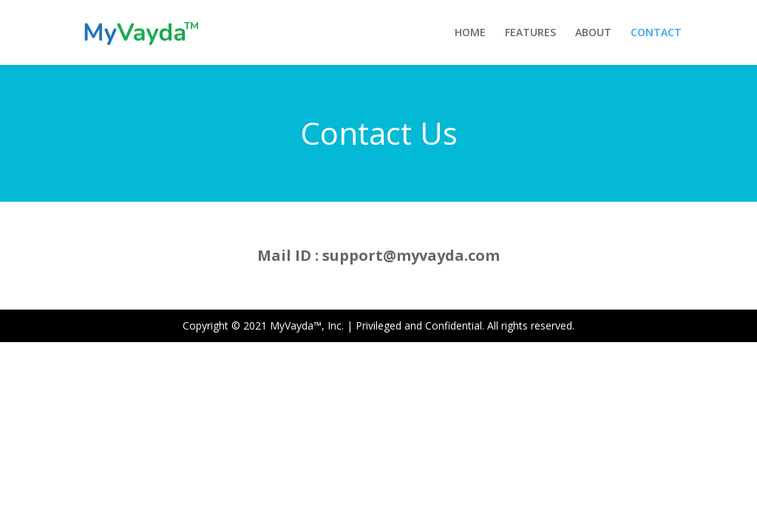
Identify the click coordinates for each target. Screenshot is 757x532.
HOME (470, 33)
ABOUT (593, 33)
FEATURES (530, 33)
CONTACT (656, 33)
